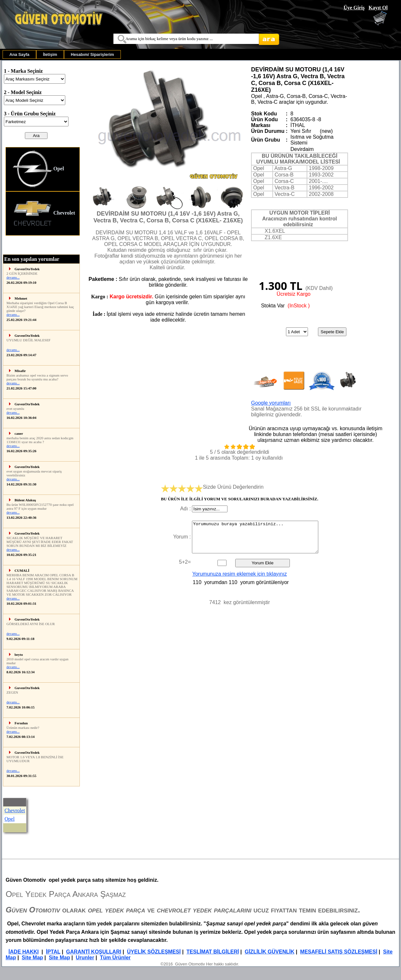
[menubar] (62, 54)
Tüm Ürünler (115, 958)
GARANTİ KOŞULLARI (94, 952)
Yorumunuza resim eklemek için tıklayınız (240, 574)
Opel (38, 169)
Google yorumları (271, 403)
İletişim (50, 54)
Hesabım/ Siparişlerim (92, 54)
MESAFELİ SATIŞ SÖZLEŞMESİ (339, 952)
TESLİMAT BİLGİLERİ (213, 952)
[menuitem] (19, 54)
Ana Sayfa (19, 54)
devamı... (13, 277)
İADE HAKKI (23, 952)
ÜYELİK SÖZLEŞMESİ (154, 952)
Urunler (85, 958)
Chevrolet (44, 213)
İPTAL (53, 952)
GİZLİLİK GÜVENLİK (269, 952)
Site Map (32, 958)
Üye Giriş (354, 8)
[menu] (43, 191)
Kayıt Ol (378, 8)
